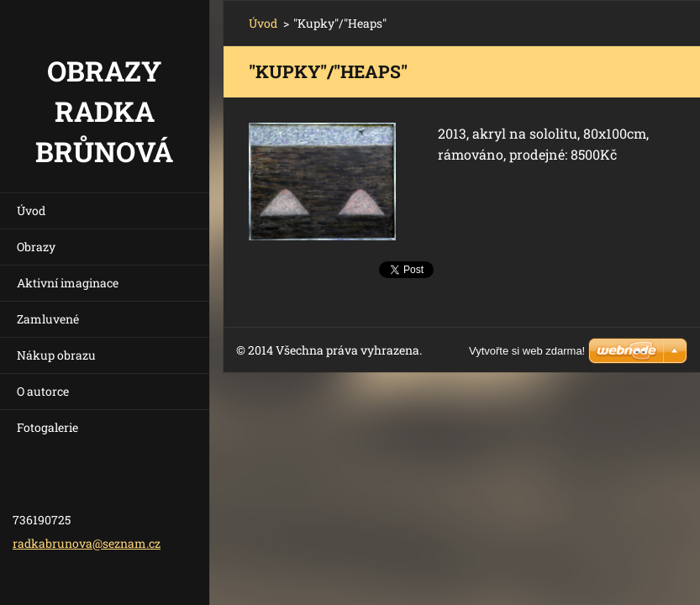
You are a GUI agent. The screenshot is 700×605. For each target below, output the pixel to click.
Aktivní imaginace (68, 283)
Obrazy (36, 247)
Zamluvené (48, 319)
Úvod (31, 210)
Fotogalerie (47, 427)
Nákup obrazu (56, 355)
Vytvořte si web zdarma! (527, 351)
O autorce (43, 391)
